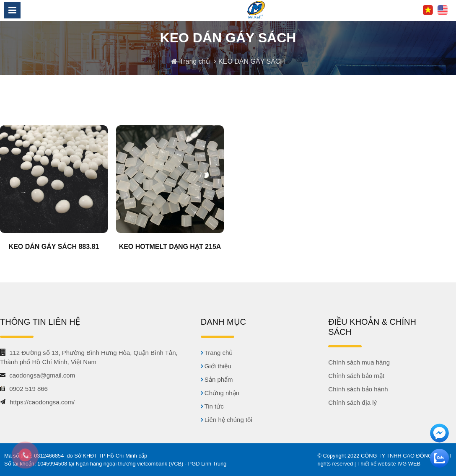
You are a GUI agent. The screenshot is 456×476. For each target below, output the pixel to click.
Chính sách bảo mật (356, 376)
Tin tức (212, 406)
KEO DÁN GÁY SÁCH (252, 61)
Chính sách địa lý (352, 402)
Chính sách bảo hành (358, 389)
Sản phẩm (217, 379)
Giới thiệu (216, 366)
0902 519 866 (28, 389)
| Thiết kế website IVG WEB (387, 464)
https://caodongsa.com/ (42, 402)
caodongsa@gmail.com (42, 375)
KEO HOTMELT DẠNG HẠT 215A (170, 247)
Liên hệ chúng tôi (227, 420)
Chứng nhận (220, 393)
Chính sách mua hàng (359, 362)
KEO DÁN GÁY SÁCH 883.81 (54, 247)
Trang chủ (196, 61)
